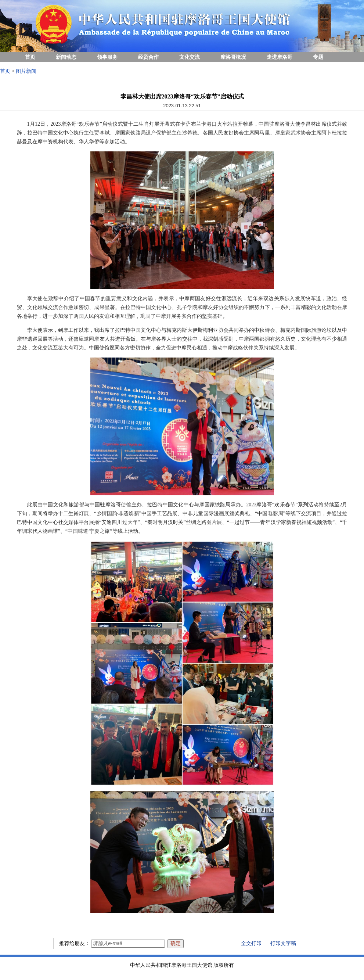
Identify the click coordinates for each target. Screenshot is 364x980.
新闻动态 (66, 57)
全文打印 (251, 943)
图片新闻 (26, 71)
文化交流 (190, 57)
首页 (30, 57)
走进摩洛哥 (280, 57)
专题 (318, 57)
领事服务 (107, 57)
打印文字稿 (283, 943)
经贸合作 (148, 57)
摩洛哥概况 (233, 57)
